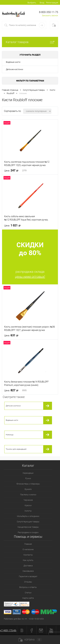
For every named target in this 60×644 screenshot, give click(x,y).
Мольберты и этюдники (28, 516)
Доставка (28, 566)
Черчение (28, 500)
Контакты (28, 555)
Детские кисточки (14, 69)
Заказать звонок (50, 15)
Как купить (28, 560)
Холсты (28, 511)
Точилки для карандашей (16, 449)
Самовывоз (28, 571)
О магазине (28, 549)
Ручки (28, 478)
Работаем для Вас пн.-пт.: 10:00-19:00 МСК (24, 619)
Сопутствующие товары (28, 522)
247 (15, 170)
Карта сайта (28, 598)
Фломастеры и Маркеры (28, 484)
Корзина (30, 640)
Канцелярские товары (28, 527)
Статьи (28, 593)
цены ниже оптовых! (30, 277)
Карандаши (28, 473)
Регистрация (52, 3)
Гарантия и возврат (28, 576)
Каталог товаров (30, 42)
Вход (42, 3)
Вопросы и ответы (28, 587)
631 (12, 335)
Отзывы (28, 582)
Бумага (28, 489)
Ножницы (10, 435)
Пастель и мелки (28, 495)
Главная (28, 544)
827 (15, 390)
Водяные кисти (13, 62)
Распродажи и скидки (28, 532)
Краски (28, 505)
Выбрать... (32, 3)
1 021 (13, 225)
